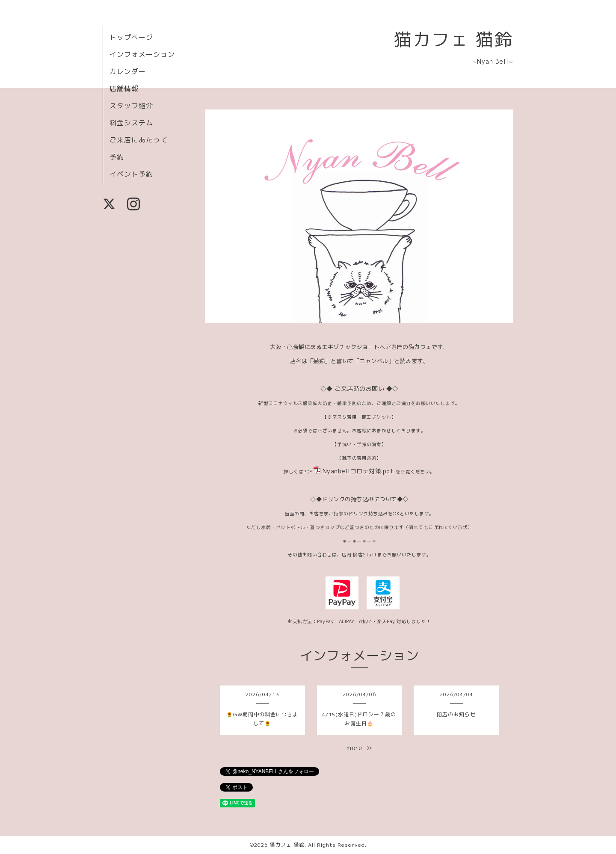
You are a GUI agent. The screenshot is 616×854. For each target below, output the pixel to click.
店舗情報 (124, 89)
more (359, 748)
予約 (117, 157)
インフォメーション (142, 54)
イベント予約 (131, 174)
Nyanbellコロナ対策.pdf (358, 471)
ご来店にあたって (139, 140)
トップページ (131, 37)
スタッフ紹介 (131, 106)
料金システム (131, 123)
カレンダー (128, 71)
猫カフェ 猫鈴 (454, 39)
